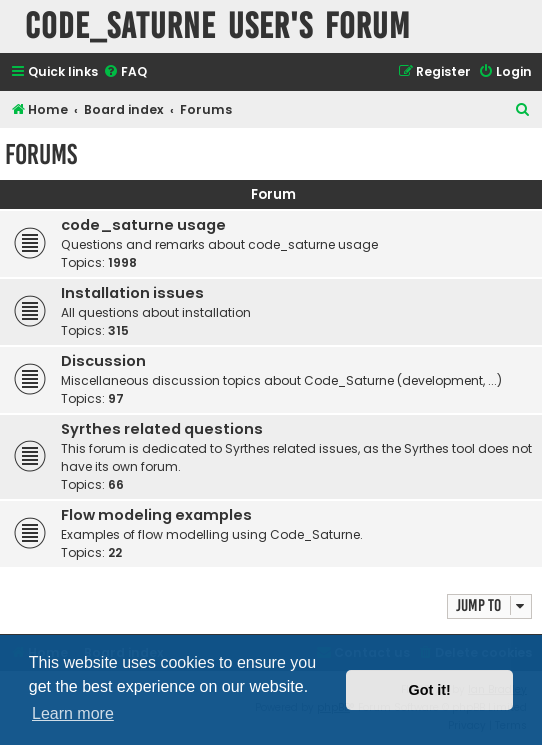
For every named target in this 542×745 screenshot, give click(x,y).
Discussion (103, 361)
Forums (41, 154)
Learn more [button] (73, 713)
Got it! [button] (430, 690)
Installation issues (132, 293)
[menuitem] (125, 72)
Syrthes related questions (162, 429)
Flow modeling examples (156, 515)
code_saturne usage (143, 225)
